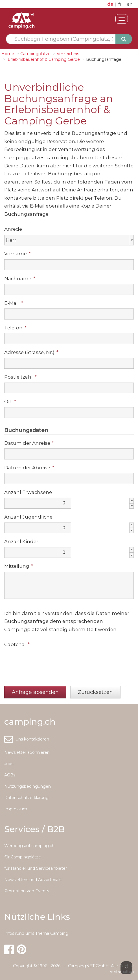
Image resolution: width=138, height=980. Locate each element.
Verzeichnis (68, 54)
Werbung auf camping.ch (29, 846)
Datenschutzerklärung (26, 798)
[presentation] (47, 661)
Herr (11, 240)
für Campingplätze (23, 857)
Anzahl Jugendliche (28, 517)
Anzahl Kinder (21, 541)
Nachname (20, 279)
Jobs (9, 764)
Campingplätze (35, 54)
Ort (10, 402)
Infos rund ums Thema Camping (36, 933)
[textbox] (64, 39)
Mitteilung (19, 566)
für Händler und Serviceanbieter (36, 868)
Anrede (13, 229)
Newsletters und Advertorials (33, 880)
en (130, 4)
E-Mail (14, 303)
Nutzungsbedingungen (28, 786)
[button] (35, 692)
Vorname (17, 254)
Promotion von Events (27, 891)
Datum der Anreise (29, 443)
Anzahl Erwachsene (28, 492)
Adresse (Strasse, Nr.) (31, 352)
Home (8, 54)
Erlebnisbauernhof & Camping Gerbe (43, 59)
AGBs (10, 775)
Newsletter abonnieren (27, 752)
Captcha (17, 644)
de (111, 4)
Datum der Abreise (29, 468)
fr (121, 4)
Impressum (16, 809)
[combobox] (69, 240)
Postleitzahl (20, 377)
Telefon (15, 328)
